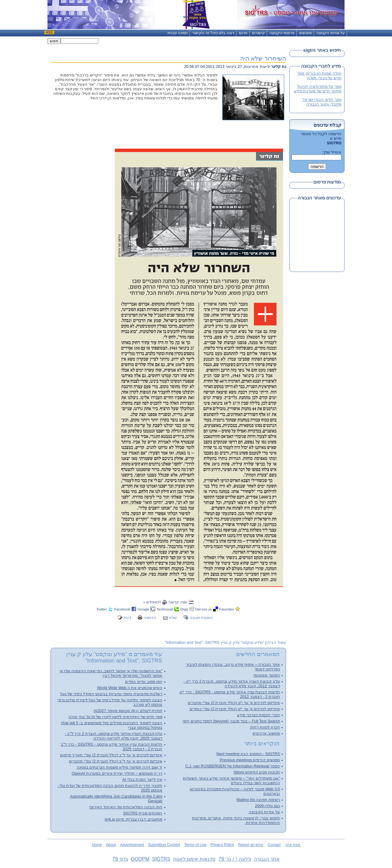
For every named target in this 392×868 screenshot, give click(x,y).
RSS (49, 32)
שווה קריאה (178, 602)
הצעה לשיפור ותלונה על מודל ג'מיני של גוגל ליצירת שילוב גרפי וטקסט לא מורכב (110, 702)
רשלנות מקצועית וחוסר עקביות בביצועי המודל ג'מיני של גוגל (111, 694)
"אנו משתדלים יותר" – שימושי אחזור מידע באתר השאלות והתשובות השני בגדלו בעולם (231, 781)
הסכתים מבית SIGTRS (143, 813)
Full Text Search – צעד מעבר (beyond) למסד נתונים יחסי (231, 721)
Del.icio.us (204, 609)
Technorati (165, 609)
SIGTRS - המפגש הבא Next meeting (248, 754)
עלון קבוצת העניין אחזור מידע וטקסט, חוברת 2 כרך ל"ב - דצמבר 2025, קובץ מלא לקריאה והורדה (113, 736)
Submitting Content (164, 845)
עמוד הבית (277, 642)
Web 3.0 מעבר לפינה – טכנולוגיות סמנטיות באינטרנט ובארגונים (235, 791)
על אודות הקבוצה (331, 33)
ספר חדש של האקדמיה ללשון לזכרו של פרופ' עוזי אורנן (115, 717)
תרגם (243, 33)
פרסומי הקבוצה (282, 33)
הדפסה (150, 618)
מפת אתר (292, 845)
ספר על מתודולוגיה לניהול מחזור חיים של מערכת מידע (318, 89)
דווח (127, 618)
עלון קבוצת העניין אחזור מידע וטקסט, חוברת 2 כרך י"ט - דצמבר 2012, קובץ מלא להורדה (232, 684)
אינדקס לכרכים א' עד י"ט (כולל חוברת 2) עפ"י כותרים (235, 709)
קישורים (258, 33)
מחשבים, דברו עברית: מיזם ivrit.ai (134, 819)
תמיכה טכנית (178, 33)
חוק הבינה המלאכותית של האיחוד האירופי (126, 807)
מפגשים (305, 33)
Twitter (102, 609)
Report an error (251, 845)
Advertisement (132, 845)
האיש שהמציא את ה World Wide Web (130, 688)
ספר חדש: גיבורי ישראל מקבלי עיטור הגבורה (322, 102)
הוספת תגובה (201, 618)
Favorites (227, 609)
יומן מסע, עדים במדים (144, 682)
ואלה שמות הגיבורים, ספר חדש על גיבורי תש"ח (319, 76)
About (111, 845)
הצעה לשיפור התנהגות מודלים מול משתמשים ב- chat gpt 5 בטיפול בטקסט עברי (112, 725)
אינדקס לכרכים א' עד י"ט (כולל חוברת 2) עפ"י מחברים (234, 703)
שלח (173, 618)
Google (143, 609)
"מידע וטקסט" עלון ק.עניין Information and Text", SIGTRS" (215, 642)
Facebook (122, 609)
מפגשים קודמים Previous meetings (250, 760)
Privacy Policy (222, 845)
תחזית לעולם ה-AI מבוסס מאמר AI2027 (128, 711)
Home (97, 845)
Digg (184, 609)
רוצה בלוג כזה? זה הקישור (213, 33)
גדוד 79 (120, 859)
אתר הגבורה (267, 859)
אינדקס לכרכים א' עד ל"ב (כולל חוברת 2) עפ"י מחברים (116, 761)
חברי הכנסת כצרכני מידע (258, 715)
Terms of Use (195, 845)
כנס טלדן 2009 (267, 806)
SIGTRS (161, 859)
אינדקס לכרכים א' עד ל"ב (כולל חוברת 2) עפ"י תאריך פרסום (111, 755)
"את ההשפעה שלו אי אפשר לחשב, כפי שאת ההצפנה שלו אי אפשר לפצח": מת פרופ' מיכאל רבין (111, 673)
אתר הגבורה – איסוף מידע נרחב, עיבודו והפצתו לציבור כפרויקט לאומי (233, 667)
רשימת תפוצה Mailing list (258, 800)
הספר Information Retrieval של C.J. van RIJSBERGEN (233, 766)
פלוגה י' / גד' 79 (235, 859)
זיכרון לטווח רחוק (265, 727)
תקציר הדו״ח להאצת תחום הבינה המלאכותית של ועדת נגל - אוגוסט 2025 (110, 788)
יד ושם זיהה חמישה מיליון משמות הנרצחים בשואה (120, 767)
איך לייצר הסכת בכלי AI (142, 779)
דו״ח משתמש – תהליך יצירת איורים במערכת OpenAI (117, 773)
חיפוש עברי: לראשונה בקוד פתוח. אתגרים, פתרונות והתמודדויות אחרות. (236, 820)
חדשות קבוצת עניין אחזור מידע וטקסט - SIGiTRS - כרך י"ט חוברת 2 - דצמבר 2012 (230, 694)
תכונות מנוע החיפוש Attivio (257, 772)
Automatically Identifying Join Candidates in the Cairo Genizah (116, 799)
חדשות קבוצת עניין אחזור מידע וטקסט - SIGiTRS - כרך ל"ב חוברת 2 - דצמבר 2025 (111, 747)
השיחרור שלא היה (263, 58)
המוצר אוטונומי (267, 675)
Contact (274, 845)
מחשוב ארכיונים (266, 733)
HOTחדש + (152, 602)
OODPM (140, 859)
